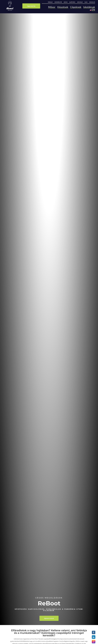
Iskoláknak (89, 7)
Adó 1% (66, 2)
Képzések (63, 7)
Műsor (52, 7)
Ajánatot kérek (49, 618)
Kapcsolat (80, 2)
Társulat (50, 2)
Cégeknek (76, 7)
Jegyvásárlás (31, 6)
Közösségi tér (58, 2)
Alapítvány (72, 2)
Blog (86, 2)
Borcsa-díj (92, 2)
